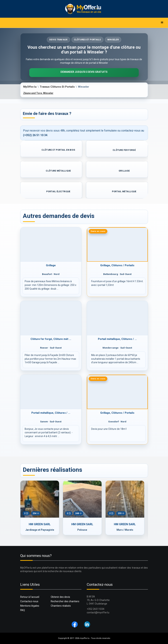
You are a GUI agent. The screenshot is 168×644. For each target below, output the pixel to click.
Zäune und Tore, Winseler (38, 93)
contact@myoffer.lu (98, 612)
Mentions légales (30, 606)
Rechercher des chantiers (65, 601)
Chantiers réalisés (61, 606)
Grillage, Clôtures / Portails (117, 265)
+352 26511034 (96, 609)
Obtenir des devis (60, 597)
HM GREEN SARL (40, 524)
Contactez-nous (29, 601)
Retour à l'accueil (30, 597)
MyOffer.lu (30, 87)
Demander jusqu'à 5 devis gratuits (84, 72)
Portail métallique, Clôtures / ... (117, 339)
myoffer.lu (85, 638)
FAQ (23, 610)
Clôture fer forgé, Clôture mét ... (51, 339)
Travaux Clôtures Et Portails (57, 87)
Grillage (51, 265)
